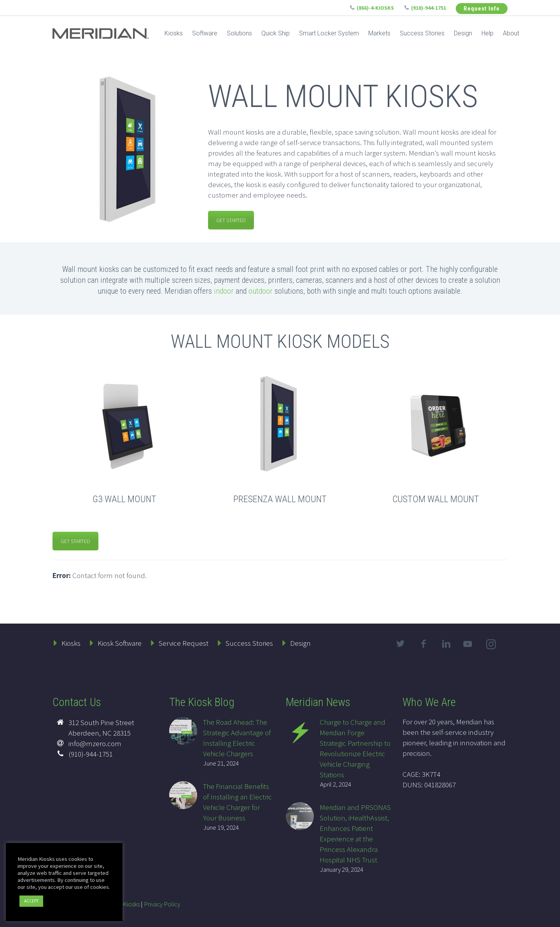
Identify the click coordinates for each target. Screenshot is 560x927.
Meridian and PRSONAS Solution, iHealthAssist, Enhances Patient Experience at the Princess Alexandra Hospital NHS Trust (355, 833)
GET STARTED (231, 220)
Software (205, 33)
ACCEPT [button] (31, 901)
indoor (224, 291)
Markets (379, 33)
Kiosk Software (120, 643)
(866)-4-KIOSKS (375, 8)
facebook (423, 644)
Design (463, 33)
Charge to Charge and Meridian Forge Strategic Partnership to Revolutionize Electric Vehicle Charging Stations (355, 748)
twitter (400, 644)
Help (487, 33)
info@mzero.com (95, 743)
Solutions (239, 33)
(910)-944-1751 (429, 8)
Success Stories (422, 33)
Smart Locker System (329, 33)
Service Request (184, 643)
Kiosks (174, 33)
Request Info (482, 9)
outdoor (261, 291)
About (511, 33)
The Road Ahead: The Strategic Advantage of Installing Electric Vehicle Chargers (237, 738)
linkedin (446, 644)
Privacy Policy (162, 904)
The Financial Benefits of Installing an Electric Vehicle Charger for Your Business (237, 802)
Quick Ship (276, 33)
